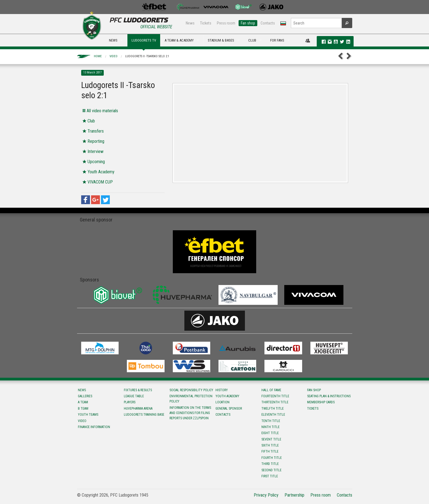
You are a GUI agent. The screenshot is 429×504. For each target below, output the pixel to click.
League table (134, 396)
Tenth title (271, 421)
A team (83, 402)
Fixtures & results (138, 390)
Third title (270, 464)
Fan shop (248, 23)
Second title (271, 470)
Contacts (268, 23)
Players (130, 402)
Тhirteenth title (275, 402)
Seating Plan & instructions (329, 396)
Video (114, 56)
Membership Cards (321, 402)
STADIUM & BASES (221, 40)
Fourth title (272, 458)
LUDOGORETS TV (144, 40)
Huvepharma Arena (138, 409)
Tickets (206, 23)
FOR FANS (277, 40)
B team (83, 409)
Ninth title (270, 427)
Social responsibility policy (191, 390)
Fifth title (270, 451)
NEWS (113, 40)
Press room (226, 23)
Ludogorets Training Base (144, 415)
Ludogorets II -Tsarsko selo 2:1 (147, 56)
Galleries (85, 396)
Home (98, 56)
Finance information (94, 427)
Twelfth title (273, 409)
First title (270, 476)
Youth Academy (227, 396)
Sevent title (271, 439)
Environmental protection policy (191, 399)
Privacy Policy (266, 495)
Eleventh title (273, 415)
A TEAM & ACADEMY (179, 40)
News (190, 23)
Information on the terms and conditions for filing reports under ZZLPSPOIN (190, 413)
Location (222, 402)
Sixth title (270, 445)
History (222, 390)
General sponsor (229, 409)
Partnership (294, 495)
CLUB (252, 40)
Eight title (270, 433)
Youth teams (88, 415)
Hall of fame (271, 390)
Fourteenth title (275, 396)
